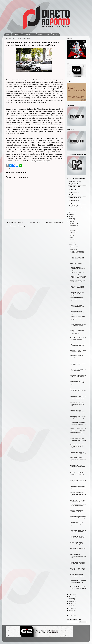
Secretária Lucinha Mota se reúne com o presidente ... (78, 537)
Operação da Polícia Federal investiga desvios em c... (78, 339)
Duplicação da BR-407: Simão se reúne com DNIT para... (78, 277)
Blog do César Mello (75, 203)
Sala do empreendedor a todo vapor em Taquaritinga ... (78, 281)
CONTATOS (17, 35)
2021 (71, 597)
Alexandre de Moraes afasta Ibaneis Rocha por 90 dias (78, 588)
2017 (71, 606)
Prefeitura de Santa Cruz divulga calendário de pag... (78, 411)
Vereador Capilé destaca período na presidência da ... (78, 467)
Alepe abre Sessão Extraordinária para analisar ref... (78, 556)
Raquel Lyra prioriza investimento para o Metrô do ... (78, 269)
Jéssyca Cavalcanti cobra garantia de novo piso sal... (78, 439)
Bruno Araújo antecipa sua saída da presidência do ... (78, 287)
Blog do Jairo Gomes (75, 184)
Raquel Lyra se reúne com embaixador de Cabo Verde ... (78, 454)
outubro (73, 228)
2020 (71, 599)
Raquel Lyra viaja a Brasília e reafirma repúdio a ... (78, 581)
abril (72, 242)
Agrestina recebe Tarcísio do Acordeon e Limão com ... (78, 345)
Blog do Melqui (73, 206)
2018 (71, 604)
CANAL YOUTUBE (44, 35)
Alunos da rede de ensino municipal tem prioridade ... (78, 543)
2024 (71, 219)
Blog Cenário (73, 195)
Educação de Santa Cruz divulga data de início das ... (78, 357)
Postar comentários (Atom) (18, 226)
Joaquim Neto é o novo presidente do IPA (76, 511)
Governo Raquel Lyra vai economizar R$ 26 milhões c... (78, 494)
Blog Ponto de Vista (75, 187)
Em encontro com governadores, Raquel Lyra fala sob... (78, 390)
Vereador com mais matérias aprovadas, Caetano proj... (78, 517)
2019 (71, 601)
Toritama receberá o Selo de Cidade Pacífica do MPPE (78, 569)
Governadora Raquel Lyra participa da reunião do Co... (77, 404)
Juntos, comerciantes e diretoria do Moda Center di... (78, 299)
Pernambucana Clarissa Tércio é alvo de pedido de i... (78, 524)
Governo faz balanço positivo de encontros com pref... (78, 258)
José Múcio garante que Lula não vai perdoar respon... (78, 376)
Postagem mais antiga (55, 222)
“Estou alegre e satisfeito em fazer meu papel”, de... (78, 397)
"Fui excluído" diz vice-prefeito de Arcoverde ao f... (78, 370)
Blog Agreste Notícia (75, 181)
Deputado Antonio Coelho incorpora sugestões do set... (77, 474)
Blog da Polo (73, 189)
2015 (71, 611)
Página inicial (35, 222)
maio (72, 240)
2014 (71, 613)
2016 (71, 608)
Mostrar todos (84, 208)
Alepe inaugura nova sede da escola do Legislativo (78, 273)
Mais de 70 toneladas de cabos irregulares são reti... (78, 575)
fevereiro (73, 247)
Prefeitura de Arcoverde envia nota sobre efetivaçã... (78, 364)
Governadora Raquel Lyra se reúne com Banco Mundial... (78, 352)
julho (72, 235)
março (72, 244)
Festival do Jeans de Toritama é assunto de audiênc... (78, 325)
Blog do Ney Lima (74, 200)
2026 (71, 214)
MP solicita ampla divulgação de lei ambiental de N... (78, 505)
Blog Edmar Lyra (74, 192)
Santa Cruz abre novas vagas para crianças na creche (78, 264)
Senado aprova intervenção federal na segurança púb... (78, 563)
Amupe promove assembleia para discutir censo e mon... (78, 487)
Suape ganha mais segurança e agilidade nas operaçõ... (78, 417)
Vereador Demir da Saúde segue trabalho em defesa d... (78, 383)
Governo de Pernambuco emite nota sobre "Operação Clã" (77, 332)
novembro (73, 226)
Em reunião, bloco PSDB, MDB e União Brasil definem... (77, 294)
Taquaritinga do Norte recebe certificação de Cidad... (78, 549)
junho (72, 237)
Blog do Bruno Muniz (75, 198)
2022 (71, 594)
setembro (73, 230)
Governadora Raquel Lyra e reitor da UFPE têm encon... (78, 318)
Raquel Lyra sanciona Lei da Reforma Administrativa (78, 433)
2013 (71, 615)
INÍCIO (8, 35)
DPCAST (55, 35)
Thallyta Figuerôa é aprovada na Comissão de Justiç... (78, 501)
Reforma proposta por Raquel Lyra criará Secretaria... (78, 531)
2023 (71, 221)
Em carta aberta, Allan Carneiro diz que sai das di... (77, 313)
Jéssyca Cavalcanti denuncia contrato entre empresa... (78, 481)
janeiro (72, 249)
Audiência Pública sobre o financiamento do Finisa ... (78, 306)
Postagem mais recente (14, 222)
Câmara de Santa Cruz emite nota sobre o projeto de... (78, 429)
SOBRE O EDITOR (29, 35)
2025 (71, 217)
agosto (72, 233)
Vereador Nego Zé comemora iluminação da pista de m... (78, 423)
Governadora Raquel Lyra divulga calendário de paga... (77, 446)
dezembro (73, 223)
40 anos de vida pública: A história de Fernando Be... (78, 252)
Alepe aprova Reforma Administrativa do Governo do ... (78, 459)
